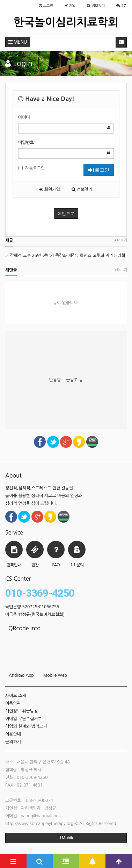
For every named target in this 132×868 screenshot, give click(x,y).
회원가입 (50, 189)
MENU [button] (18, 42)
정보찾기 (82, 189)
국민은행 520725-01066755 (32, 607)
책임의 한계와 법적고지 (26, 726)
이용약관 (13, 703)
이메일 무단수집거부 (24, 719)
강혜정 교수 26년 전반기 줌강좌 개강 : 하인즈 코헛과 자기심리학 (65, 256)
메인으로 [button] (66, 214)
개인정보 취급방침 (22, 711)
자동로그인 (31, 168)
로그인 (99, 170)
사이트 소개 (16, 696)
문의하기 (13, 742)
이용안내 (13, 734)
